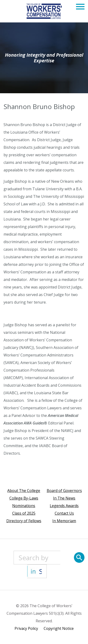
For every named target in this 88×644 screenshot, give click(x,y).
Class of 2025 (24, 513)
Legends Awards (64, 506)
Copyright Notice (59, 628)
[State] (37, 571)
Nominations (24, 506)
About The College (24, 491)
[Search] (79, 557)
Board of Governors (64, 491)
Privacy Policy (26, 628)
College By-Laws (24, 498)
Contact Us (64, 513)
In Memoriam (64, 521)
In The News (64, 498)
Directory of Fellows (24, 521)
